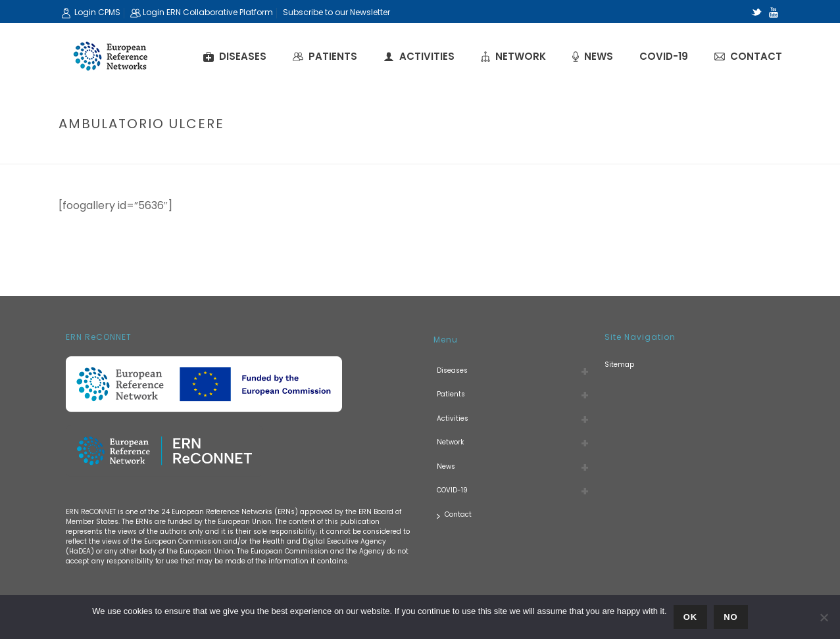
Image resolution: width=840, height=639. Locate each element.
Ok (691, 617)
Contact (748, 56)
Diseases (235, 56)
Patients (325, 56)
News (593, 56)
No (731, 617)
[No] (824, 617)
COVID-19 (664, 56)
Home (663, 152)
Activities (419, 56)
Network (513, 56)
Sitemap (619, 365)
